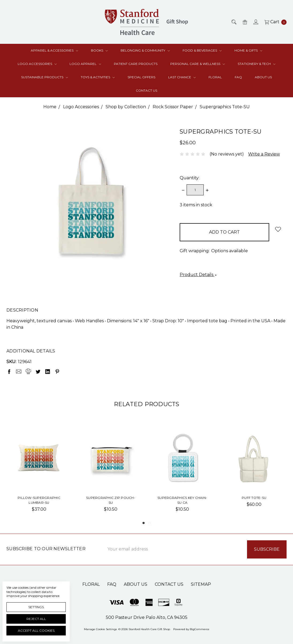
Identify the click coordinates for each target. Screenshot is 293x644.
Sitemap (201, 584)
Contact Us (146, 90)
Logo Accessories (37, 64)
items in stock (196, 205)
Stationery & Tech (257, 64)
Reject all (36, 619)
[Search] (234, 22)
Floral (215, 77)
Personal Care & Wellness (198, 64)
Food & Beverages (202, 50)
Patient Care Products (136, 64)
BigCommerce (200, 629)
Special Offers (141, 77)
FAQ (238, 77)
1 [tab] (144, 523)
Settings (36, 607)
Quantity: (190, 178)
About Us (263, 77)
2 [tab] (150, 523)
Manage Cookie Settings (100, 629)
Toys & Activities (98, 77)
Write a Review (264, 154)
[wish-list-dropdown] (278, 229)
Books (99, 50)
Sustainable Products (45, 77)
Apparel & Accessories (54, 50)
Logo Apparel (85, 64)
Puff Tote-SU (254, 498)
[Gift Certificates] (244, 22)
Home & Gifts (248, 50)
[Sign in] (255, 22)
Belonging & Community (145, 50)
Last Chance (182, 77)
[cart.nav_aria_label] (274, 22)
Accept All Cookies (36, 631)
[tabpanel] (39, 473)
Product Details (198, 275)
